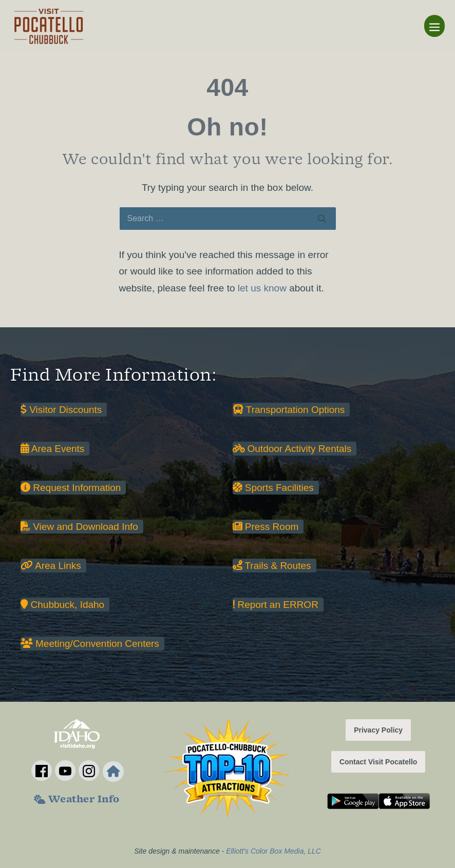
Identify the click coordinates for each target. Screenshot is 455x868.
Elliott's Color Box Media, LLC (273, 851)
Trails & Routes (272, 566)
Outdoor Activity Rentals (292, 449)
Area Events (52, 449)
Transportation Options (289, 410)
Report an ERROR (276, 605)
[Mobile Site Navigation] (434, 26)
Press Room (266, 527)
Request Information (71, 488)
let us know (262, 288)
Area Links (51, 566)
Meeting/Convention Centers (90, 644)
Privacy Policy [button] (378, 730)
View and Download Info (79, 527)
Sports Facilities (273, 488)
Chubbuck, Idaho (62, 605)
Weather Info (77, 800)
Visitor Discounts (61, 410)
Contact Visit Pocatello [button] (378, 762)
